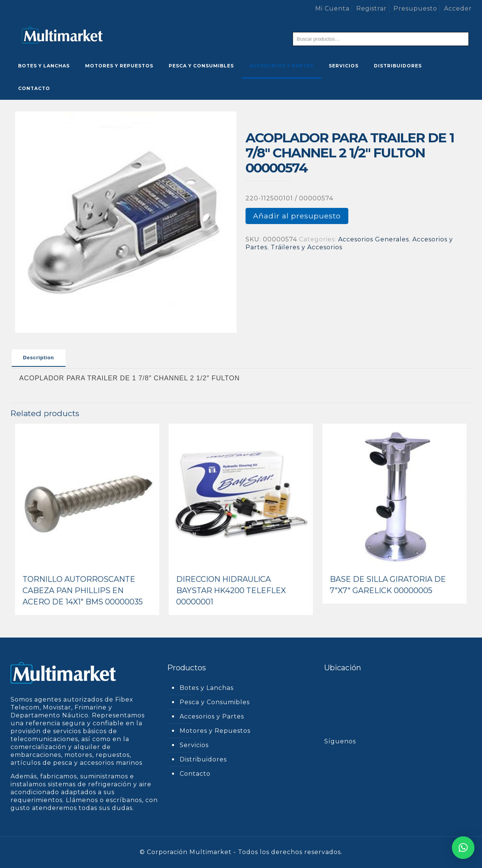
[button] (463, 848)
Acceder (458, 8)
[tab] (39, 358)
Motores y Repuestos (215, 731)
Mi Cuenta (332, 8)
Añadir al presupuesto (297, 216)
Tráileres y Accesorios (307, 247)
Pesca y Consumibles (215, 702)
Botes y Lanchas (207, 688)
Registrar (371, 8)
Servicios (194, 745)
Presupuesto (415, 8)
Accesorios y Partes (212, 716)
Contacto (195, 774)
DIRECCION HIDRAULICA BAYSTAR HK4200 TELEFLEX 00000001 (231, 590)
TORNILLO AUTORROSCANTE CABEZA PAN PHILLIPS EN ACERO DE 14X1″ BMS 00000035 (83, 590)
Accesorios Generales (374, 239)
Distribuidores (203, 759)
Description (39, 358)
